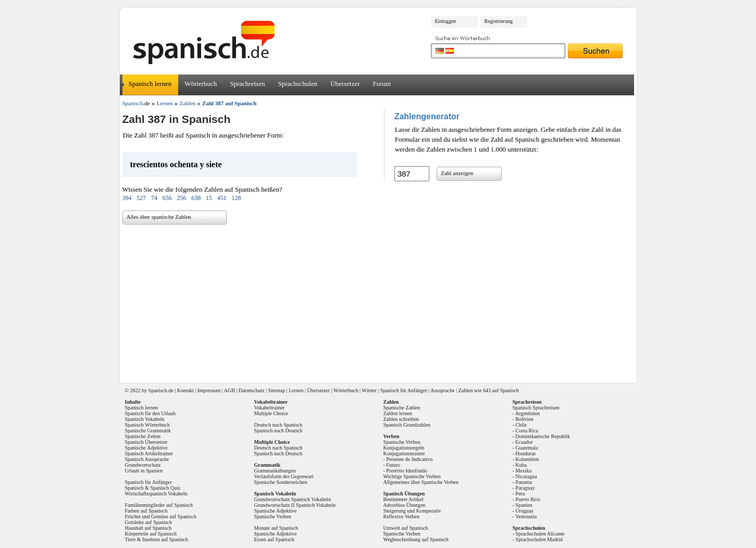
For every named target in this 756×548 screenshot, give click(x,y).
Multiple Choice (271, 413)
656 (167, 198)
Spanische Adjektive (146, 448)
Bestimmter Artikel (404, 499)
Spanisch (158, 390)
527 (141, 198)
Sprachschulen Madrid (539, 539)
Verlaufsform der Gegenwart (284, 476)
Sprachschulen (298, 84)
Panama (524, 482)
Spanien (524, 505)
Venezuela (526, 516)
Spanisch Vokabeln (145, 419)
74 (154, 198)
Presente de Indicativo (409, 459)
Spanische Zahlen (402, 408)
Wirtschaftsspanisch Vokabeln (156, 494)
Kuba (521, 465)
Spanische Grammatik (148, 431)
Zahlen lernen (398, 413)
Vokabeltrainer (270, 408)
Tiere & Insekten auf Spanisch (157, 539)
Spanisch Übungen (404, 494)
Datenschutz (251, 390)
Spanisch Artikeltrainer (149, 453)
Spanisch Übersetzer (146, 442)
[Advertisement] (382, 300)
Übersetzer (345, 84)
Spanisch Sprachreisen (536, 408)
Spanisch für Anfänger (404, 390)
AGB (230, 390)
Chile (521, 425)
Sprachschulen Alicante (540, 534)
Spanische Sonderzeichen (281, 482)
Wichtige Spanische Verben (412, 476)
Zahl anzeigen (457, 173)
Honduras (525, 453)
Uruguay (524, 511)
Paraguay (525, 488)
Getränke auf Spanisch (149, 522)
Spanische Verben (273, 516)
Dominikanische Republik (543, 436)
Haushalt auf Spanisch (148, 528)
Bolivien (524, 419)
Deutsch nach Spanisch (278, 425)
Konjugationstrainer (404, 453)
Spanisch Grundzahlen (407, 425)
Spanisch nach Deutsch (278, 431)
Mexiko (523, 471)
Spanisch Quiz (165, 488)
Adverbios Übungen (405, 505)
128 (237, 198)
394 (127, 198)
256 (182, 198)
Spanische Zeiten (143, 436)
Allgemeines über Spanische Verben (421, 482)
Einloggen (446, 21)
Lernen (296, 390)
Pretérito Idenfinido (407, 471)
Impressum (209, 390)
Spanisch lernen (150, 84)
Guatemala (526, 448)
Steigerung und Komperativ (412, 511)
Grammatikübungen (275, 471)
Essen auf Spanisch (274, 539)
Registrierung (499, 21)
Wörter (369, 390)
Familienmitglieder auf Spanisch (159, 505)
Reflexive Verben (402, 516)
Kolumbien (527, 459)
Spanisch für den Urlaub (150, 413)
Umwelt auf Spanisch (406, 528)
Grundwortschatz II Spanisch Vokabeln (295, 505)
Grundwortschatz (143, 465)
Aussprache (443, 390)
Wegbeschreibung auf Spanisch (416, 539)
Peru (520, 494)
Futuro (393, 465)
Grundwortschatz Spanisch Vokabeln (293, 499)
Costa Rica (527, 431)
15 (209, 198)
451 (222, 198)
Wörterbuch (201, 84)
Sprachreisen (247, 84)
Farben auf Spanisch (146, 511)
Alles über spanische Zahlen (159, 217)
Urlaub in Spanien (144, 471)
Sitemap (276, 390)
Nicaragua (526, 476)
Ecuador (524, 442)
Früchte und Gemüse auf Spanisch (161, 516)
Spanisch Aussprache (147, 459)
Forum (382, 84)
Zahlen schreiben (401, 419)
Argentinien (528, 413)
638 (196, 198)
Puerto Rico (528, 499)
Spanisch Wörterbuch (147, 425)
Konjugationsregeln (404, 448)
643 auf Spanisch (501, 390)
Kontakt (185, 390)
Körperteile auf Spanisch (151, 534)
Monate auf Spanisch (276, 528)
